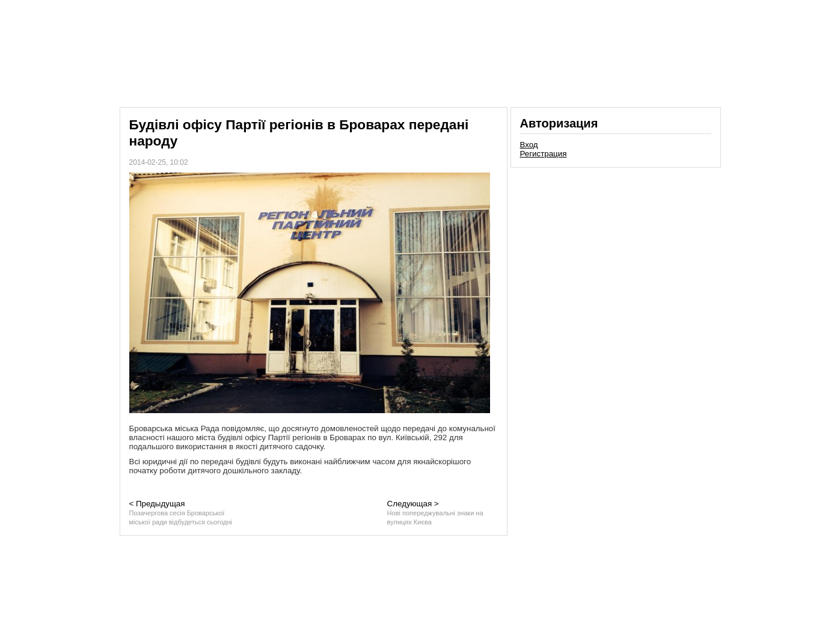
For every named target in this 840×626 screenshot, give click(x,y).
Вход (529, 145)
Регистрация (544, 154)
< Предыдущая (181, 512)
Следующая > (435, 512)
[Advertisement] (616, 255)
